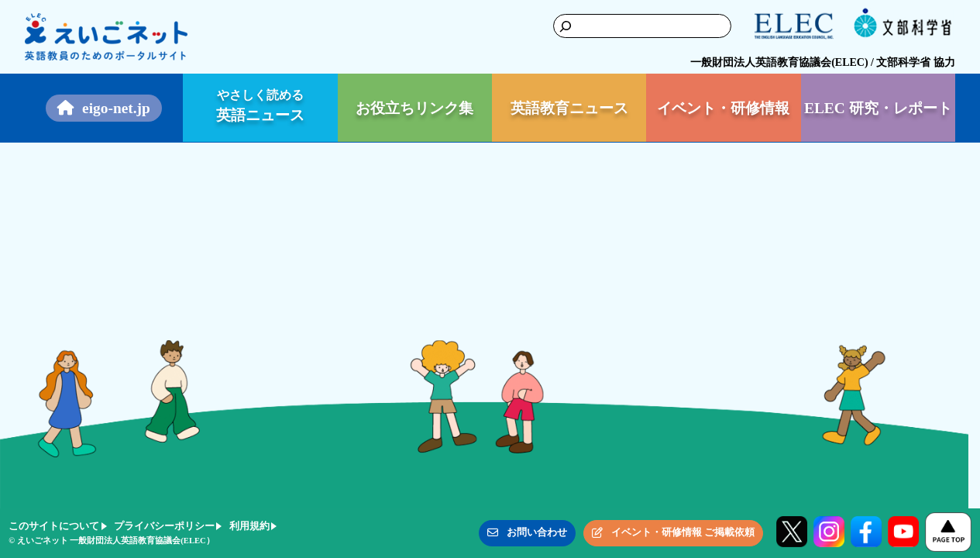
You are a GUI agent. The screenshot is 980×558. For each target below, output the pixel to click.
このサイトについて (54, 526)
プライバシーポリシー (164, 526)
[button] (527, 533)
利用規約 (249, 526)
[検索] (548, 26)
